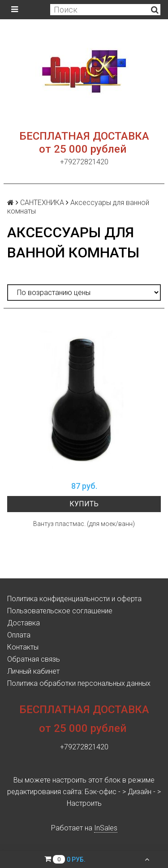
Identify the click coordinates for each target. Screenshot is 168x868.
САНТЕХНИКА (42, 203)
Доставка (24, 623)
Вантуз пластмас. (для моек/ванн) (84, 524)
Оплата (19, 635)
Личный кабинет (33, 671)
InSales (106, 828)
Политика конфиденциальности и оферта (74, 599)
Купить (84, 504)
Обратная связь (34, 659)
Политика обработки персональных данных (79, 683)
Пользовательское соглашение (60, 611)
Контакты (23, 647)
